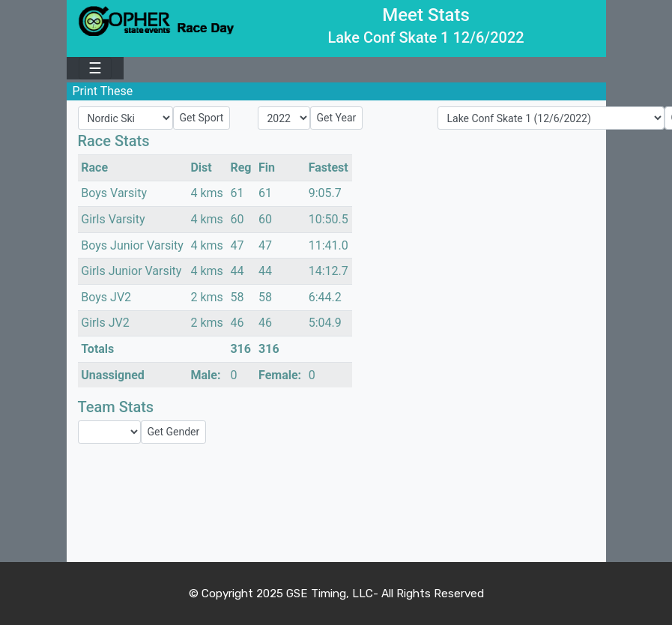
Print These (103, 91)
